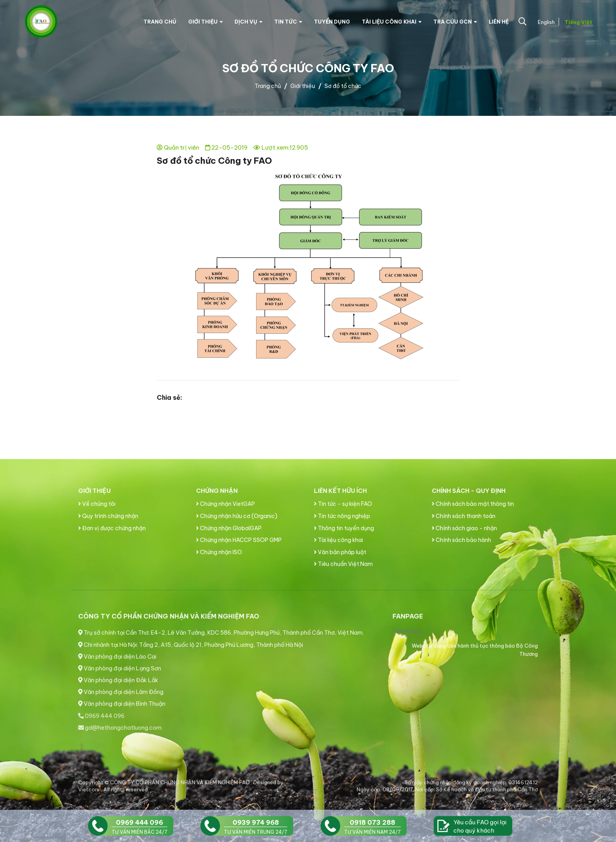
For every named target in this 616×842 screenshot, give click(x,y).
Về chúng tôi (97, 504)
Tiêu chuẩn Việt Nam (343, 564)
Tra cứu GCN (455, 22)
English (545, 22)
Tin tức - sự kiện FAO (343, 504)
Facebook (407, 631)
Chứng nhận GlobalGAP (229, 528)
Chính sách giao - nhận (464, 528)
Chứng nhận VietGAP (225, 504)
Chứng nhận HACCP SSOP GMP (239, 540)
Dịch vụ (248, 22)
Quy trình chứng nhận (108, 516)
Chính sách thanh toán (464, 516)
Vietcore (90, 789)
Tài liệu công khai (392, 22)
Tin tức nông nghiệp (342, 516)
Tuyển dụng (332, 22)
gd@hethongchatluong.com (120, 728)
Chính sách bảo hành (461, 540)
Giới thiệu (205, 22)
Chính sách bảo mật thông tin (473, 504)
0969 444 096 (101, 716)
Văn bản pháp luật (340, 552)
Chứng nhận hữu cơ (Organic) (237, 516)
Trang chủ (160, 22)
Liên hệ (499, 22)
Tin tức (288, 22)
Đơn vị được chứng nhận (112, 528)
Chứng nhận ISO (219, 552)
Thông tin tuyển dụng (344, 528)
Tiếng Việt (578, 22)
